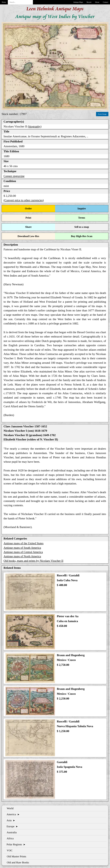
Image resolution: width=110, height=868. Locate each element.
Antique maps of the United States (23, 543)
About (97, 2)
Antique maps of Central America (23, 552)
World (9, 808)
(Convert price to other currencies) (24, 200)
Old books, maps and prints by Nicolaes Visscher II (33, 561)
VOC (9, 850)
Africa (10, 838)
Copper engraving (14, 176)
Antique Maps (78, 2)
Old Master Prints (16, 856)
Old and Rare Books (17, 862)
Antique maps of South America (22, 548)
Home (4, 2)
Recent (89, 2)
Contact (106, 2)
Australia (11, 832)
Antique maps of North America (22, 556)
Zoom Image (102, 114)
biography (35, 126)
